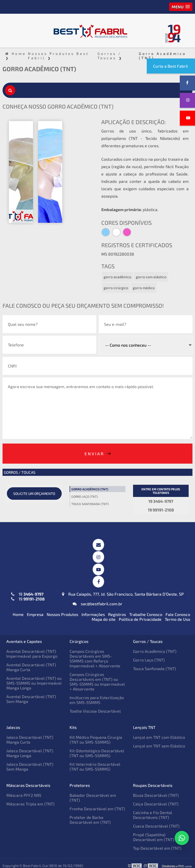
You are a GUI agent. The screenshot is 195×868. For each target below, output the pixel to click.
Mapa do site (104, 614)
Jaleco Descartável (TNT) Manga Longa (30, 748)
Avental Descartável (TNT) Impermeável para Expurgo (32, 649)
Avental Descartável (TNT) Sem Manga (31, 694)
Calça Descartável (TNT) (156, 799)
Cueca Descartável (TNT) (156, 821)
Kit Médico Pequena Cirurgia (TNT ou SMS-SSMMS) (96, 735)
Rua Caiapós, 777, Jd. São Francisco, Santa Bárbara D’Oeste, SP (123, 589)
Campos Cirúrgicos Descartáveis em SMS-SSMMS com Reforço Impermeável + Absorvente (95, 654)
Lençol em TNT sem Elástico (159, 741)
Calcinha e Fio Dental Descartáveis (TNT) (153, 810)
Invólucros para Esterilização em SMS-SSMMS (97, 695)
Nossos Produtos (62, 609)
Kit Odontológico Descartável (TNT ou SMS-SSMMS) (97, 748)
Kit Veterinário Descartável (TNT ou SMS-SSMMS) (95, 762)
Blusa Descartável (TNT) (156, 790)
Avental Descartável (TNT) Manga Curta (31, 662)
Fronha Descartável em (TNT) (97, 804)
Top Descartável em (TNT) (157, 843)
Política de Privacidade (140, 614)
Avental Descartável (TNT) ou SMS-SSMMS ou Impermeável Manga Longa (34, 678)
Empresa (35, 609)
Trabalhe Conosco (146, 609)
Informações (93, 609)
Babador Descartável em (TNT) (93, 793)
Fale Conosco (178, 609)
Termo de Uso (177, 614)
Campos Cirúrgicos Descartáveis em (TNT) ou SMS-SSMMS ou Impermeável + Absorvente (97, 677)
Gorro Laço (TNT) (85, 496)
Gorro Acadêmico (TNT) (90, 489)
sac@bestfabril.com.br (97, 599)
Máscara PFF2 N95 (24, 790)
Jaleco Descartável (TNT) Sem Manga (30, 762)
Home (18, 609)
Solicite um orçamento (34, 493)
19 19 (28, 592)
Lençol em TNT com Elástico (159, 732)
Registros (117, 609)
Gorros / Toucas (20, 472)
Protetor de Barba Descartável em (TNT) (90, 815)
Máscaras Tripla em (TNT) (30, 799)
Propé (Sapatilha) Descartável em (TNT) (154, 832)
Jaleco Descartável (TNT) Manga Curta (30, 735)
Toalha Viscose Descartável (95, 706)
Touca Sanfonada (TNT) (90, 503)
